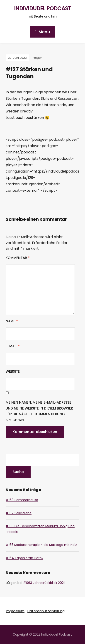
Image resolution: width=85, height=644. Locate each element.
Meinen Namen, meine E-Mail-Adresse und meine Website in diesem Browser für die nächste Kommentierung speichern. (39, 411)
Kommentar (18, 258)
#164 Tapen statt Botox (24, 558)
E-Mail (13, 346)
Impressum (15, 611)
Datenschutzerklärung (46, 611)
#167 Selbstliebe (19, 513)
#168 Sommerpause (22, 500)
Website (13, 371)
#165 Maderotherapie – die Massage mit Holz (41, 545)
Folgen (38, 58)
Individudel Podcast (42, 8)
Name (12, 321)
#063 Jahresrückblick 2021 (44, 583)
